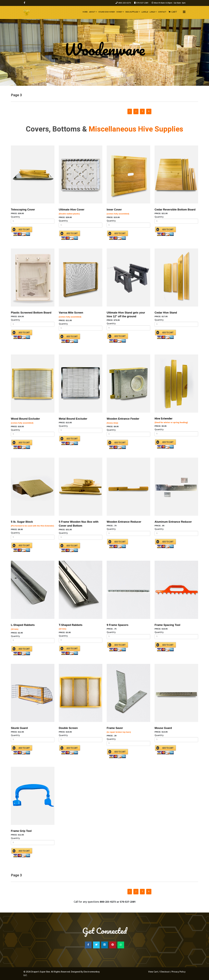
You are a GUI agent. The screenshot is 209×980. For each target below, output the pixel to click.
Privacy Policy (179, 972)
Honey (119, 12)
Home (85, 12)
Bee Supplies (132, 12)
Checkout (165, 972)
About (92, 12)
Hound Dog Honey (107, 12)
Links (152, 12)
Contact (162, 12)
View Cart (153, 972)
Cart (174, 12)
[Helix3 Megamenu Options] (184, 12)
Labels (145, 12)
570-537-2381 (142, 3)
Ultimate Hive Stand (119, 313)
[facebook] (24, 3)
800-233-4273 (125, 3)
